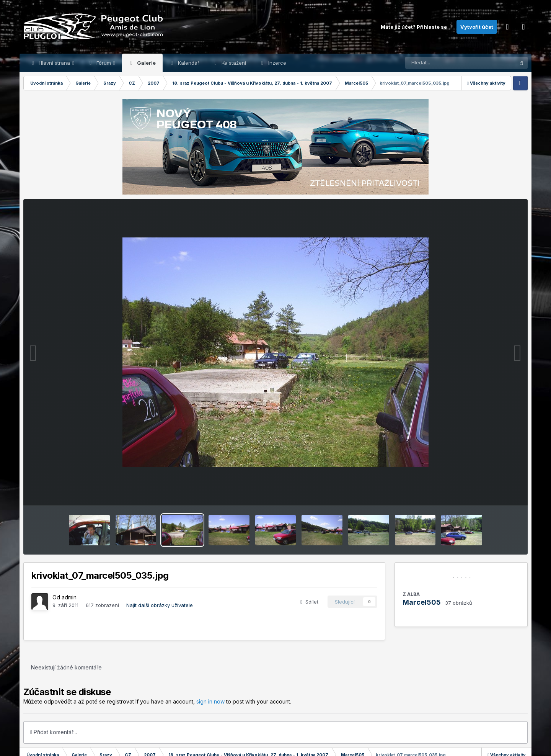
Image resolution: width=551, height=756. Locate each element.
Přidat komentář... (54, 732)
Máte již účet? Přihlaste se (417, 27)
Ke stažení (233, 63)
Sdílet (309, 602)
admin (69, 597)
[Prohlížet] (446, 63)
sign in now (210, 701)
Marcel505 (422, 602)
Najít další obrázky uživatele (160, 605)
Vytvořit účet (477, 27)
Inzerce (276, 63)
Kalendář (188, 63)
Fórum (104, 63)
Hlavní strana (54, 63)
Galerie (146, 63)
